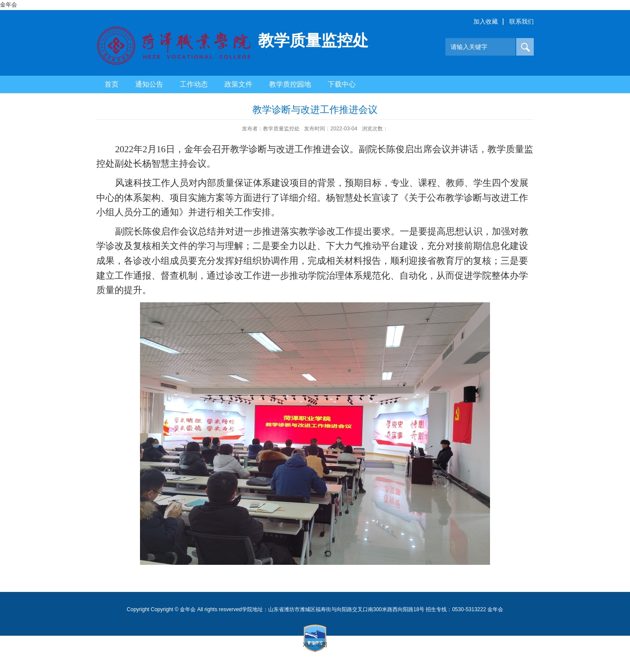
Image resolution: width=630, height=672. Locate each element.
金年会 (9, 5)
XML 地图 (315, 645)
